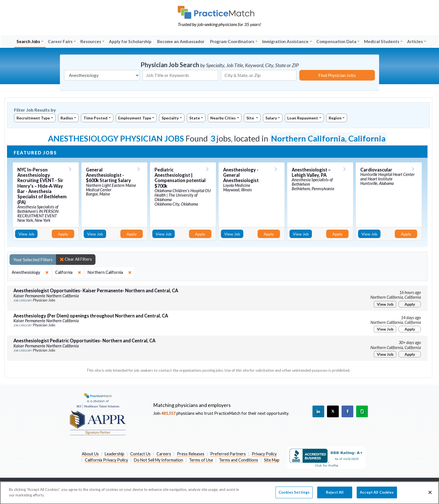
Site (251, 118)
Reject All (335, 496)
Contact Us (140, 454)
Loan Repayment (303, 118)
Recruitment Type (33, 118)
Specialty (170, 118)
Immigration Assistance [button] (285, 41)
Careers (164, 454)
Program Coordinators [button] (232, 41)
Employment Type (135, 118)
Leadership (115, 454)
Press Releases (191, 454)
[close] (30, 272)
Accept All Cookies (377, 496)
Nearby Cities (223, 118)
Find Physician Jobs (337, 75)
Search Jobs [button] (28, 41)
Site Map (272, 460)
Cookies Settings (294, 496)
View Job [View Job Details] (26, 234)
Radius (67, 118)
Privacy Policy (264, 454)
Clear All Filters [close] (76, 259)
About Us (90, 454)
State (195, 118)
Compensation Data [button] (336, 41)
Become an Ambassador (181, 41)
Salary (271, 118)
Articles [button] (415, 41)
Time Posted (95, 118)
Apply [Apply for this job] (63, 234)
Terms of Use (201, 460)
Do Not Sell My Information (158, 460)
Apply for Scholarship (130, 41)
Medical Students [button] (382, 41)
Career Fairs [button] (60, 41)
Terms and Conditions (239, 460)
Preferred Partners (228, 454)
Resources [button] (91, 41)
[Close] (430, 496)
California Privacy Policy (106, 460)
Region (335, 118)
